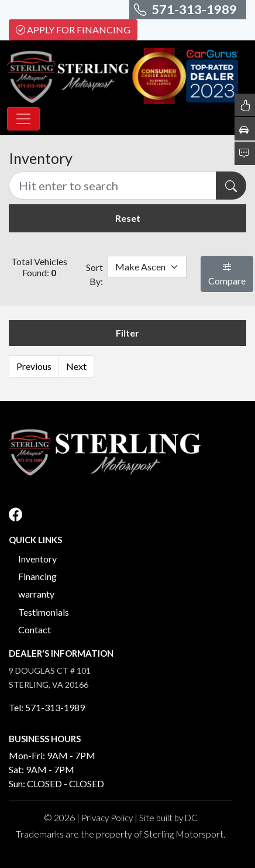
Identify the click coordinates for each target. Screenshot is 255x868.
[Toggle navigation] (23, 119)
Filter (127, 333)
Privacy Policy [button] (107, 818)
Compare (227, 274)
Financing (37, 576)
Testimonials (44, 612)
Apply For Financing (73, 30)
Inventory (37, 559)
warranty (36, 594)
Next (76, 366)
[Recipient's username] (113, 186)
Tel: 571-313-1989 (47, 707)
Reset (128, 218)
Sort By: (94, 274)
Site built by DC (168, 818)
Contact (35, 629)
